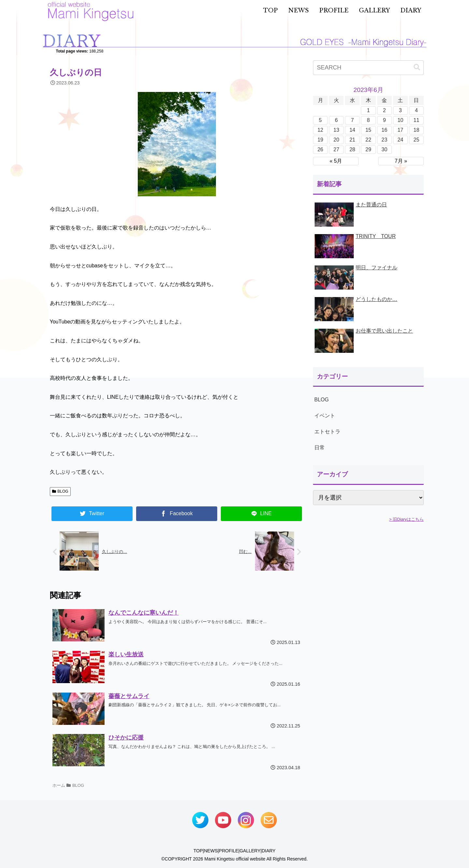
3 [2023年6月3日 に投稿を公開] (400, 110)
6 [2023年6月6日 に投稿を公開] (336, 120)
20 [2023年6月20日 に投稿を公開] (336, 140)
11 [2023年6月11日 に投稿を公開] (417, 120)
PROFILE (229, 851)
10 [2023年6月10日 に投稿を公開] (400, 120)
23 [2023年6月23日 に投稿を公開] (384, 140)
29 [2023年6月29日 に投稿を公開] (368, 150)
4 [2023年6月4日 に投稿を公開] (416, 110)
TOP (198, 851)
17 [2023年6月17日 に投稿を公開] (400, 130)
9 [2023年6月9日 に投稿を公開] (384, 120)
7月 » (401, 161)
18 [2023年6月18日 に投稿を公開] (417, 130)
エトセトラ (327, 432)
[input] (368, 68)
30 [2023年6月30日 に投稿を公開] (384, 150)
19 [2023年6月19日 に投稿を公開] (320, 140)
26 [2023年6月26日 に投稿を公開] (320, 150)
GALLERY (250, 851)
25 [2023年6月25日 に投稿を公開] (417, 140)
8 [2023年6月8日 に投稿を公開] (369, 120)
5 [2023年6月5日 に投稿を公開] (320, 120)
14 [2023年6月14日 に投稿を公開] (352, 130)
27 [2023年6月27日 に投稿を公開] (336, 150)
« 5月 (336, 161)
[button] (417, 67)
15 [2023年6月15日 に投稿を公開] (368, 130)
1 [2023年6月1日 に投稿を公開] (369, 110)
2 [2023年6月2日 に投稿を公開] (384, 110)
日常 (320, 448)
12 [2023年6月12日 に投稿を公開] (320, 130)
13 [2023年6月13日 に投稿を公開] (336, 130)
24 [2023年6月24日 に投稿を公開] (400, 140)
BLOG (60, 491)
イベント (325, 416)
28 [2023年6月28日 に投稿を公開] (352, 150)
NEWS (211, 851)
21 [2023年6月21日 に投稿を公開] (352, 140)
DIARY (269, 851)
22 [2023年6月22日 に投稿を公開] (368, 140)
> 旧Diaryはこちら (406, 519)
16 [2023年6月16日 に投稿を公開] (384, 130)
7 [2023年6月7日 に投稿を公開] (352, 120)
